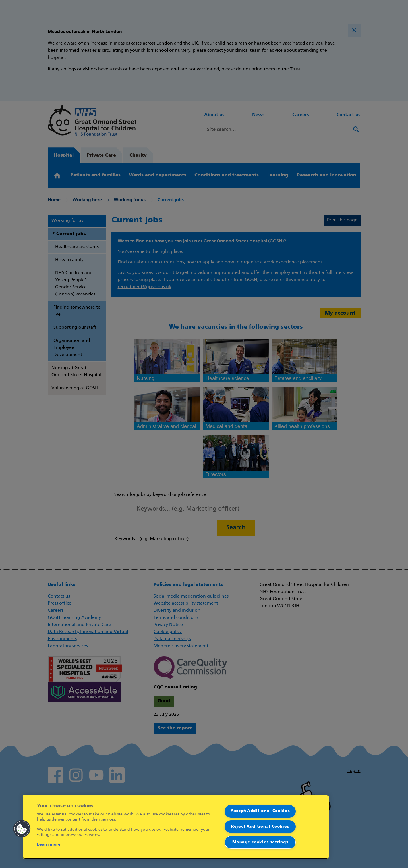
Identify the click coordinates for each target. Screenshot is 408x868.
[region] (176, 827)
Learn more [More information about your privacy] (49, 845)
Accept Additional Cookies (260, 811)
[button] (22, 829)
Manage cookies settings (260, 842)
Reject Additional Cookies (260, 827)
